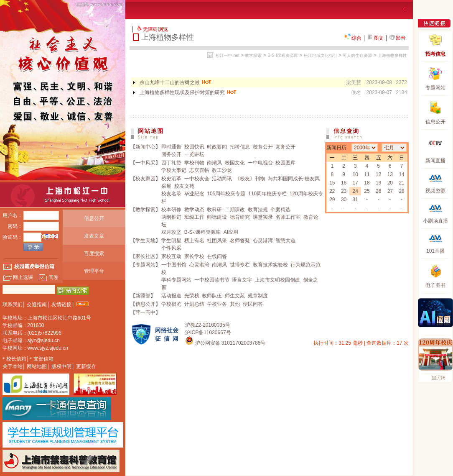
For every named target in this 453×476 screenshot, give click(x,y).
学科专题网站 (176, 280)
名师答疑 (240, 241)
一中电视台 (260, 163)
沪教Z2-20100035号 (207, 325)
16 (344, 183)
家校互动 (171, 256)
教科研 (214, 210)
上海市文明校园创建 (277, 280)
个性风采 (171, 248)
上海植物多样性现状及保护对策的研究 (188, 92)
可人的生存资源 (357, 55)
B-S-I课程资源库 (283, 55)
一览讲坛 (194, 154)
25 (367, 191)
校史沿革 (171, 179)
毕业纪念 (194, 194)
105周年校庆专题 (226, 194)
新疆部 (143, 296)
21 (401, 183)
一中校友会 (197, 179)
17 (355, 183)
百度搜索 (94, 253)
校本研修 (171, 210)
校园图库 (285, 163)
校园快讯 (194, 147)
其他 (235, 304)
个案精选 (280, 210)
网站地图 (37, 366)
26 (378, 191)
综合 (353, 38)
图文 (375, 38)
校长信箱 (16, 359)
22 (332, 191)
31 (355, 200)
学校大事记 (174, 170)
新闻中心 (145, 147)
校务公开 (263, 147)
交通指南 (37, 305)
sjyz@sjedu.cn (44, 340)
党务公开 (285, 147)
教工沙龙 (222, 170)
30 (344, 200)
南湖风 (214, 163)
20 (390, 183)
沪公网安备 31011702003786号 (225, 343)
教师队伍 (212, 296)
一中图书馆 (174, 265)
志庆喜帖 (199, 170)
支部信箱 (43, 359)
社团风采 (217, 241)
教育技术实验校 (270, 265)
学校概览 (171, 304)
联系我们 (13, 305)
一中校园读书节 (212, 280)
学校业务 (217, 304)
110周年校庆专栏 (267, 194)
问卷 (48, 277)
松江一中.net (228, 55)
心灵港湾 (263, 241)
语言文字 (242, 280)
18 (367, 183)
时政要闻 (217, 147)
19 (378, 183)
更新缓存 (86, 366)
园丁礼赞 (171, 163)
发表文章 (94, 236)
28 (401, 191)
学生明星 (171, 241)
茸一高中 (145, 312)
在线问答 (217, 256)
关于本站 (13, 366)
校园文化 (235, 163)
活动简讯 (222, 179)
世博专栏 (240, 265)
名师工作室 (288, 217)
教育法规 (258, 210)
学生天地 (145, 241)
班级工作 (194, 217)
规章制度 (258, 296)
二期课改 (235, 210)
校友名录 (171, 194)
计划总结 (194, 304)
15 (332, 183)
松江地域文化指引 (321, 55)
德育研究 (240, 217)
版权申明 (61, 366)
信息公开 (94, 218)
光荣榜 (192, 296)
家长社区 (145, 256)
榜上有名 (194, 241)
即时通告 (171, 147)
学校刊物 (194, 163)
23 (344, 191)
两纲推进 (171, 217)
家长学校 (194, 256)
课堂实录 (263, 217)
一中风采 (145, 163)
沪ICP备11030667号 (208, 333)
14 (401, 174)
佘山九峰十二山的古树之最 (176, 82)
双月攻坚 (171, 232)
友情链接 (61, 305)
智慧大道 (285, 241)
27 (390, 191)
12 (378, 174)
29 (332, 200)
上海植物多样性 (392, 55)
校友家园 (145, 179)
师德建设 (217, 217)
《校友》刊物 (250, 179)
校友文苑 (184, 186)
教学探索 (253, 55)
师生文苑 (235, 296)
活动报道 (171, 296)
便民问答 (253, 304)
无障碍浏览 (155, 29)
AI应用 (231, 232)
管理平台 (94, 271)
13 (390, 174)
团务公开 (171, 154)
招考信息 (240, 147)
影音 (397, 38)
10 (355, 174)
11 (367, 174)
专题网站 (145, 265)
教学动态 (194, 210)
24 (355, 191)
